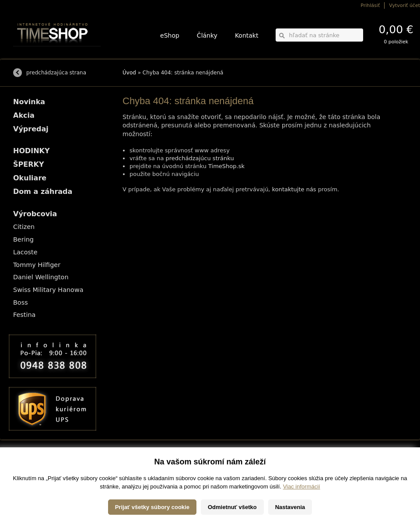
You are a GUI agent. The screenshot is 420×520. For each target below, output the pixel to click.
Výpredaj (31, 129)
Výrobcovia (35, 214)
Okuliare (30, 178)
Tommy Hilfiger (37, 265)
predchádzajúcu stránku (200, 158)
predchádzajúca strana (56, 73)
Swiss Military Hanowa (48, 290)
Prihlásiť (370, 5)
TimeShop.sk (226, 166)
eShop (170, 35)
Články (207, 35)
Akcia (24, 115)
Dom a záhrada (43, 191)
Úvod (129, 73)
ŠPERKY (28, 164)
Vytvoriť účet (404, 5)
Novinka (29, 102)
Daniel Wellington (41, 277)
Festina (24, 315)
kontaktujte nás (294, 189)
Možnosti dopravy (30, 463)
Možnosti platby (28, 469)
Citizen (24, 227)
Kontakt (247, 35)
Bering (23, 239)
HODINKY (31, 151)
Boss (21, 302)
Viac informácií (302, 511)
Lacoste (25, 252)
